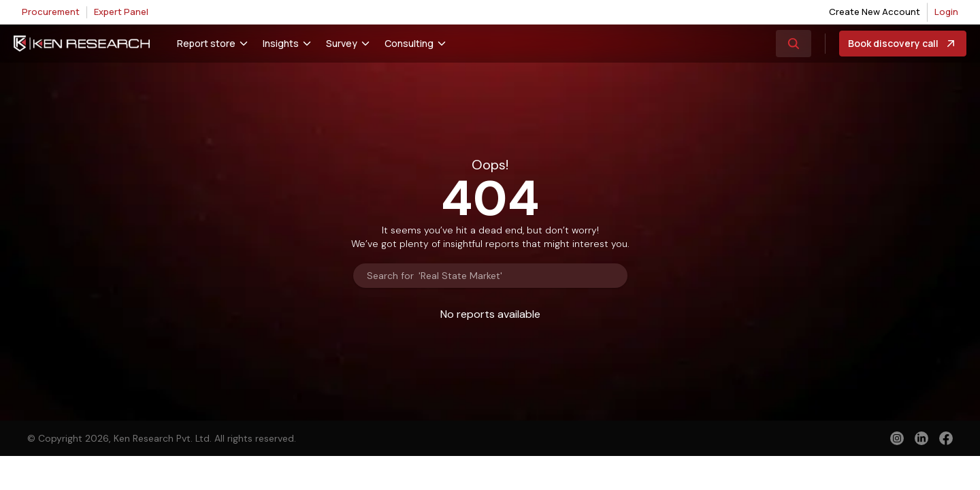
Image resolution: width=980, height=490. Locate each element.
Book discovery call (903, 44)
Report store (206, 43)
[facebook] (946, 440)
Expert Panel (121, 12)
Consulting (409, 43)
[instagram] (897, 438)
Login (946, 12)
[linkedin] (921, 438)
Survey (342, 43)
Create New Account (875, 12)
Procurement (51, 12)
